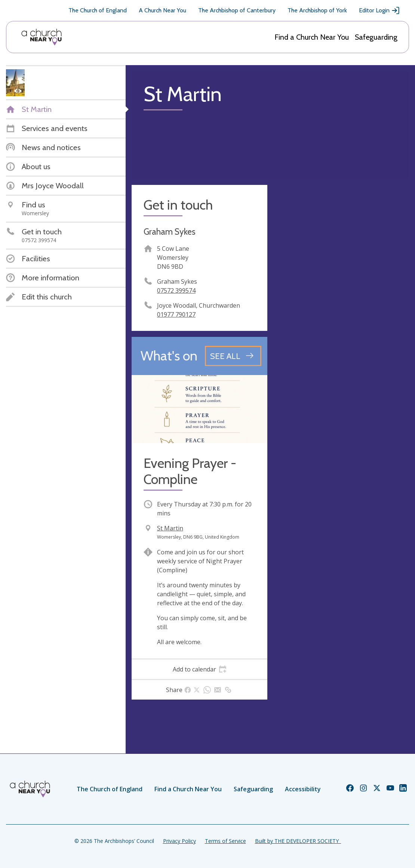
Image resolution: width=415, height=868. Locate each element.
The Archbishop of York (317, 10)
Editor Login (379, 10)
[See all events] (233, 356)
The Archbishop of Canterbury (237, 10)
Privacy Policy (179, 841)
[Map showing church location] (341, 253)
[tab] (199, 669)
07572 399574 (176, 290)
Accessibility (303, 789)
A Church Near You (162, 10)
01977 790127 (176, 314)
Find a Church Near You (312, 37)
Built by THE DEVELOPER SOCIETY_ (298, 841)
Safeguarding (376, 37)
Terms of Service (225, 841)
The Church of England (98, 10)
